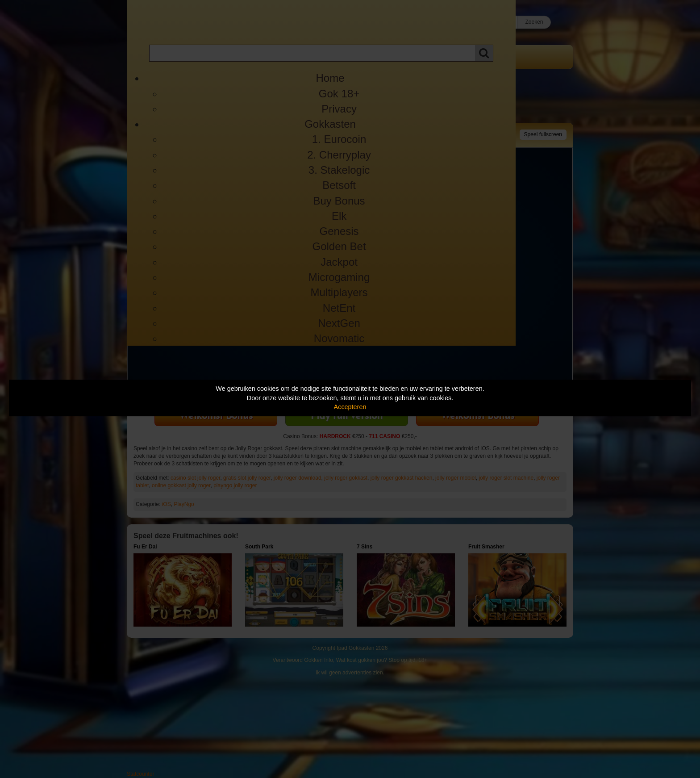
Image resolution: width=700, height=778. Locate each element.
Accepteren (350, 407)
